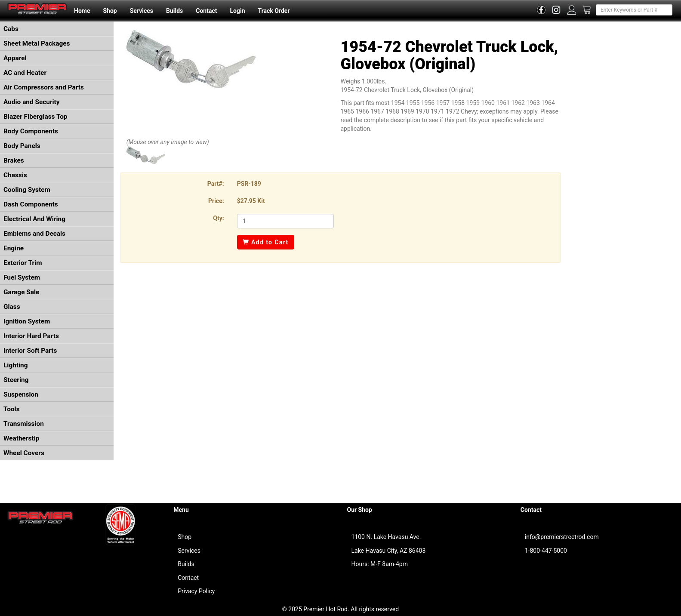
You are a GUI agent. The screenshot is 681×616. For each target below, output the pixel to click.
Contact (206, 11)
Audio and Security (32, 102)
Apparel (15, 58)
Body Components (31, 131)
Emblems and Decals (34, 234)
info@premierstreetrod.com (562, 537)
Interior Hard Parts (31, 336)
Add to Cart (266, 242)
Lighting (16, 365)
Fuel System (22, 277)
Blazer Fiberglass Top (35, 117)
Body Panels (22, 146)
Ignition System (27, 321)
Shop (110, 11)
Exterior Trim (23, 263)
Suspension (21, 394)
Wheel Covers (24, 453)
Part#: (216, 184)
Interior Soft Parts (30, 351)
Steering (16, 380)
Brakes (14, 160)
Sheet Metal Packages (37, 43)
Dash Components (31, 204)
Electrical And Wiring (34, 219)
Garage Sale (21, 292)
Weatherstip (21, 438)
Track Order (274, 11)
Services (142, 11)
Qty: (218, 218)
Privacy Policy (196, 591)
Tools (12, 409)
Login (237, 11)
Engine (14, 248)
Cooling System (27, 190)
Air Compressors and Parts (44, 87)
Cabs (11, 29)
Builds (174, 11)
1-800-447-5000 (546, 551)
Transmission (24, 424)
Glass (12, 307)
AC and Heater (25, 73)
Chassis (15, 175)
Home (82, 11)
